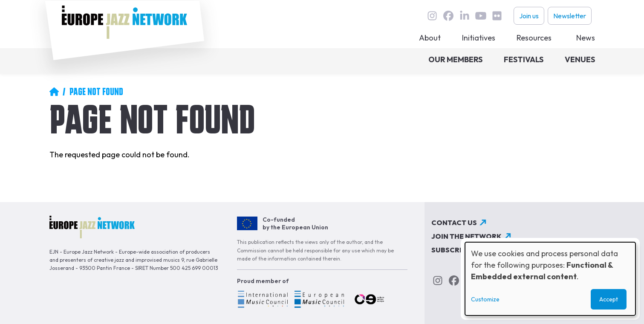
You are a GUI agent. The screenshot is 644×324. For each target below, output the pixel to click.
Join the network (466, 236)
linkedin (465, 16)
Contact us (454, 223)
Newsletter (570, 16)
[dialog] (550, 279)
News (586, 38)
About (430, 38)
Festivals (524, 59)
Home (54, 92)
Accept (609, 299)
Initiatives (479, 38)
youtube (481, 16)
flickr (497, 16)
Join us (529, 16)
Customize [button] (485, 299)
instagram (432, 16)
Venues (580, 59)
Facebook (448, 16)
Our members (455, 59)
